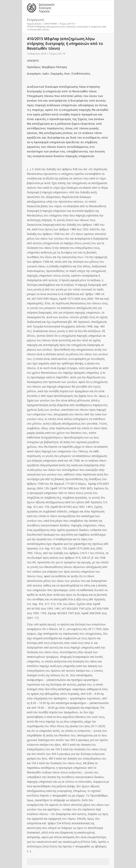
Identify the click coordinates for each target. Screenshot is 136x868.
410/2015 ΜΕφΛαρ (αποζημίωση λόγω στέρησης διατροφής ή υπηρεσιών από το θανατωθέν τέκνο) (65, 44)
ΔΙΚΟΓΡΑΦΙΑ (51, 24)
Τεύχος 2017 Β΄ (67, 24)
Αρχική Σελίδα (34, 24)
